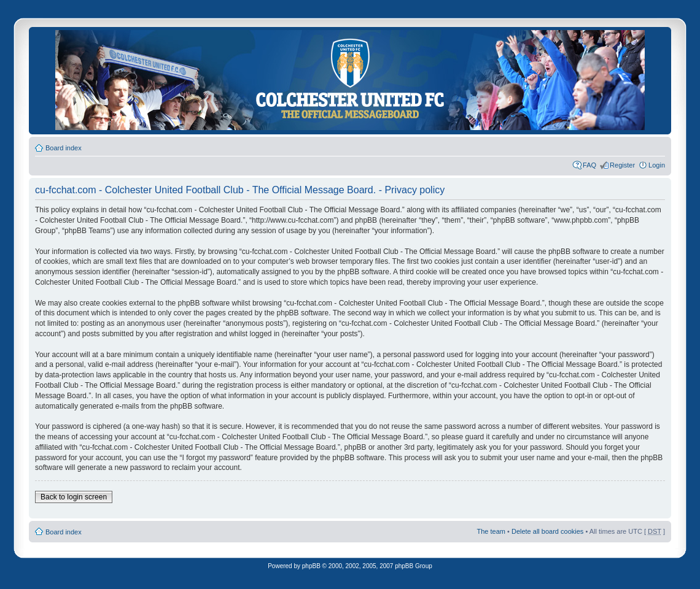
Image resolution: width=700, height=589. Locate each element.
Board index (64, 148)
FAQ (589, 165)
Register (622, 165)
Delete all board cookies (547, 531)
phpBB (311, 566)
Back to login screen (74, 497)
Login (657, 165)
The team (491, 531)
